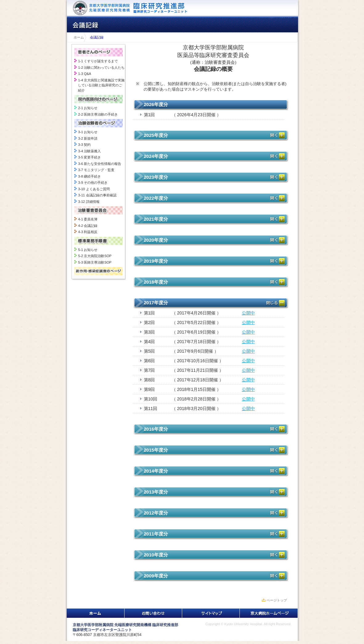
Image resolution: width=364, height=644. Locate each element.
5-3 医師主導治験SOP (95, 262)
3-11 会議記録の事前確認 (97, 195)
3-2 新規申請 (88, 138)
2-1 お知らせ (88, 108)
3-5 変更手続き (89, 157)
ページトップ (277, 600)
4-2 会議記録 (88, 226)
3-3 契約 (84, 145)
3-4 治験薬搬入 (89, 151)
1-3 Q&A (84, 74)
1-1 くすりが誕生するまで (98, 61)
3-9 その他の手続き (93, 183)
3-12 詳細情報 (89, 202)
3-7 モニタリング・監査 (96, 170)
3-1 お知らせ (88, 132)
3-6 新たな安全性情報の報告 (100, 164)
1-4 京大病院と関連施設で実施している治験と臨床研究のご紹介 (101, 85)
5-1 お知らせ (88, 250)
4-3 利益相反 (88, 232)
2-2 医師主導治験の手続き (98, 114)
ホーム (77, 37)
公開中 (248, 313)
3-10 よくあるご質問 (94, 189)
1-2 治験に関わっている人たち (101, 68)
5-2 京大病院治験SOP (95, 256)
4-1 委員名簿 (88, 219)
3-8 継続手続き (89, 176)
